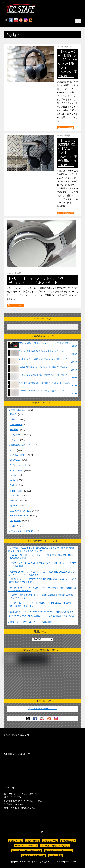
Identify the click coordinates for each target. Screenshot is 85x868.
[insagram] (26, 20)
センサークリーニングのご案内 (27, 851)
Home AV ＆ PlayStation (26, 846)
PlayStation (15, 521)
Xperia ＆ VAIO (50, 841)
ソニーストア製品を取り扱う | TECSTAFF (42, 862)
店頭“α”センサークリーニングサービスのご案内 (30, 622)
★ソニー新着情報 (17, 410)
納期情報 (14, 429)
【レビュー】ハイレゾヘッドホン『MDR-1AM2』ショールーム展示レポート (37, 280)
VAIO (12, 480)
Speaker (14, 505)
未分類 (12, 526)
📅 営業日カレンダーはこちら (43, 709)
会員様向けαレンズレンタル (59, 851)
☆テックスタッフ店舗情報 (21, 531)
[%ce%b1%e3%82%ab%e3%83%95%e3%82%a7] (21, 20)
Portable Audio (16, 491)
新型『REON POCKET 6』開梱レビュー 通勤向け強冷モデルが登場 (41, 616)
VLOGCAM (15, 460)
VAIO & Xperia (15, 471)
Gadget (13, 485)
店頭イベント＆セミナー (34, 856)
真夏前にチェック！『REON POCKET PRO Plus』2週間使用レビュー (41, 612)
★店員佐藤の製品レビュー (21, 445)
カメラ (12, 450)
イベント (14, 440)
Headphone (15, 495)
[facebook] (11, 20)
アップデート (16, 425)
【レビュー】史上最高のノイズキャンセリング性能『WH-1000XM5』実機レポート (67, 64)
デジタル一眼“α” (17, 455)
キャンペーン (16, 435)
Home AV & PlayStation (20, 511)
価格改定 (14, 419)
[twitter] (6, 20)
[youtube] (16, 20)
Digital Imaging (32, 841)
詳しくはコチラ (66, 128)
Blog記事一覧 (15, 841)
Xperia (13, 475)
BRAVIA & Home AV (19, 516)
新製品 (13, 414)
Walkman (14, 500)
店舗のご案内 (55, 856)
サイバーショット (18, 465)
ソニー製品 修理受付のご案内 (55, 846)
